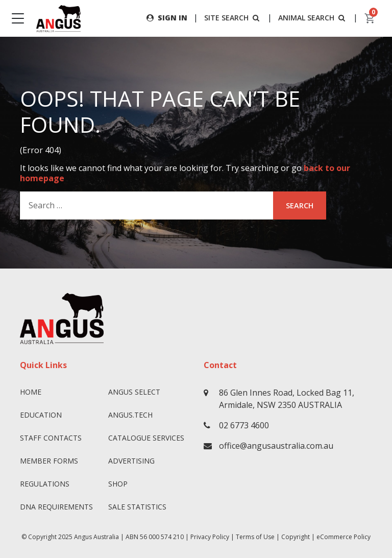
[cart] (370, 18)
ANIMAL (313, 18)
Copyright (296, 537)
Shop (118, 484)
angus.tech (130, 415)
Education (41, 415)
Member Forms (49, 461)
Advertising (131, 461)
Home (31, 392)
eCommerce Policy (344, 537)
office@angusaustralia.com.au (276, 446)
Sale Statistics (137, 507)
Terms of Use (255, 537)
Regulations (45, 484)
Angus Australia (96, 537)
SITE (233, 18)
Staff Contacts (51, 438)
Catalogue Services (146, 438)
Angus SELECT (134, 392)
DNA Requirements (56, 507)
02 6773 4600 (244, 425)
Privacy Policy (210, 537)
